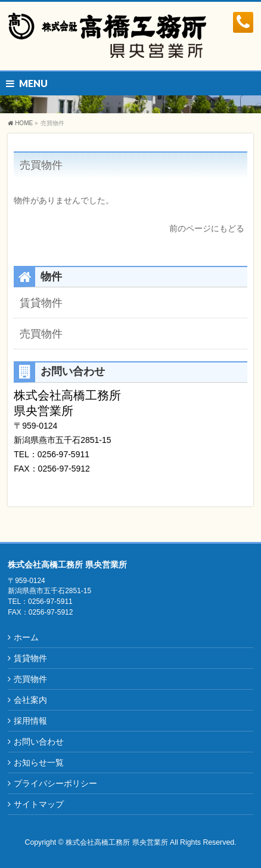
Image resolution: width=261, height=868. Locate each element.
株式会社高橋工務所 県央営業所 (116, 842)
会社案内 (30, 700)
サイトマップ (39, 804)
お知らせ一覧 (39, 762)
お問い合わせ (39, 742)
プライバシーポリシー (55, 783)
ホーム (26, 637)
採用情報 (30, 721)
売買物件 (41, 165)
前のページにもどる (207, 228)
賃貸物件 (41, 303)
